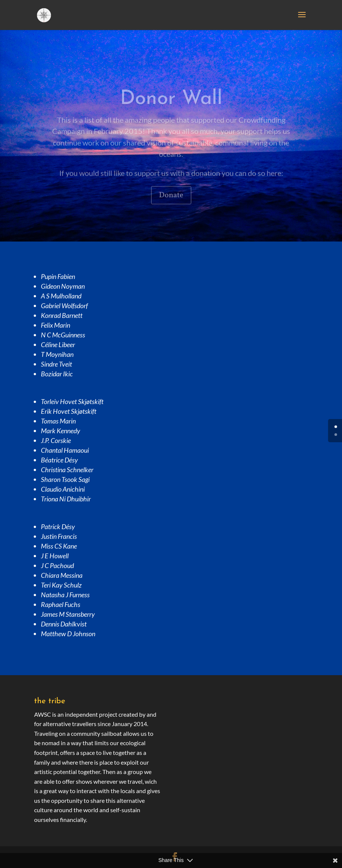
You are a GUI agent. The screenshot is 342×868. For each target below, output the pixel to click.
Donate (171, 203)
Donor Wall (171, 107)
